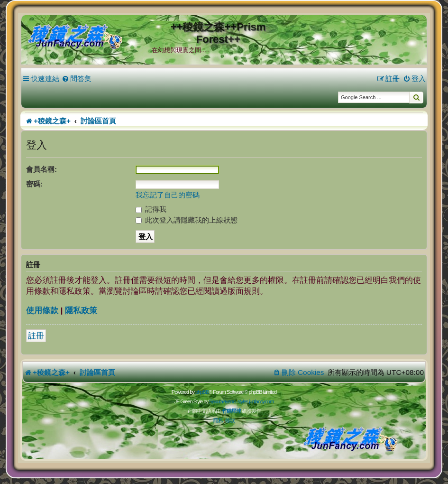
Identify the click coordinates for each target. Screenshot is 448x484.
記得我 (151, 209)
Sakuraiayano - (223, 401)
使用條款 (42, 311)
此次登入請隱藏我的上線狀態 (187, 220)
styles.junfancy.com (256, 401)
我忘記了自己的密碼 (168, 195)
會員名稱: (41, 169)
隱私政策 (81, 311)
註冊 (36, 336)
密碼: (34, 184)
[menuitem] (77, 79)
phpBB (202, 392)
